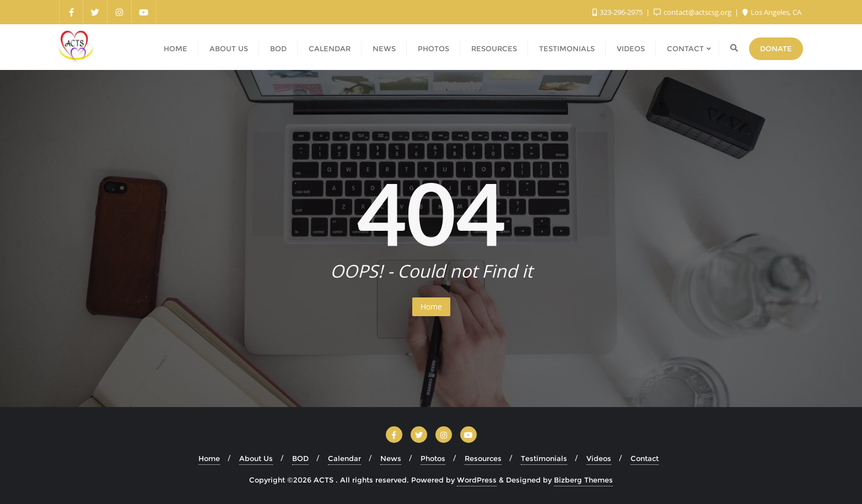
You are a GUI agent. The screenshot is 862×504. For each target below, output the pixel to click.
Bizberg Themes (583, 480)
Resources (483, 458)
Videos (599, 458)
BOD (300, 458)
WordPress (477, 480)
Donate (776, 48)
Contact (645, 458)
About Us (256, 458)
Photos (433, 458)
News (391, 458)
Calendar (344, 458)
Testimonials (544, 458)
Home (431, 307)
